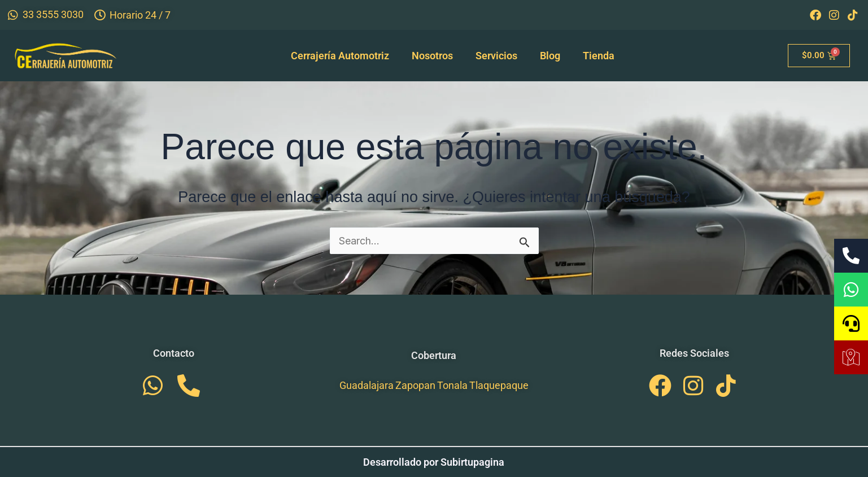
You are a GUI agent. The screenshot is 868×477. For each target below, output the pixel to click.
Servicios (496, 56)
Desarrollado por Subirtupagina (434, 462)
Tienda (599, 56)
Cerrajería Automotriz (340, 56)
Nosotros (432, 56)
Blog (550, 56)
